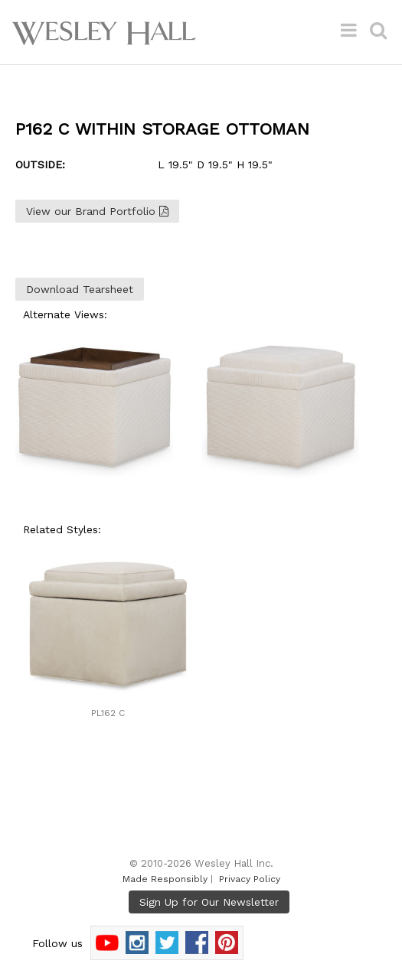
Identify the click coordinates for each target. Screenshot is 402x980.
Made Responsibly (165, 879)
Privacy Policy (250, 879)
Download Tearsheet (80, 289)
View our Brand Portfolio (97, 211)
